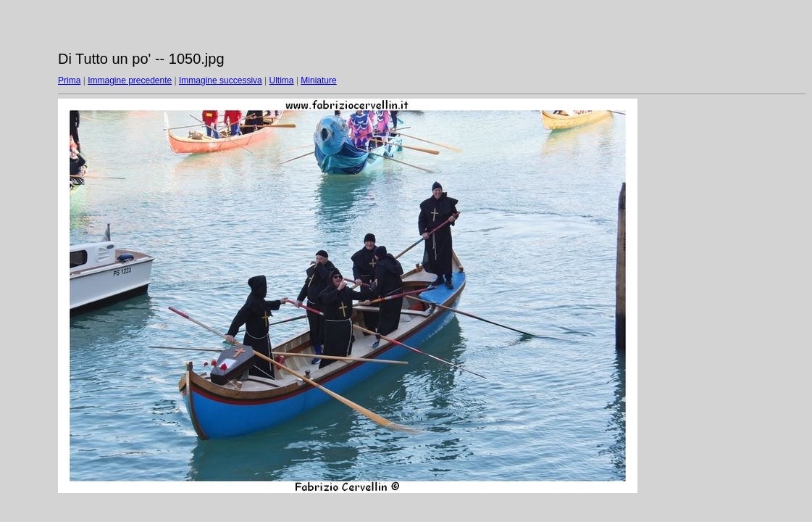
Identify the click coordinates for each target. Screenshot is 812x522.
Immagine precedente (130, 80)
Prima (69, 80)
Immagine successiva (221, 80)
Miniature (318, 80)
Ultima (282, 80)
